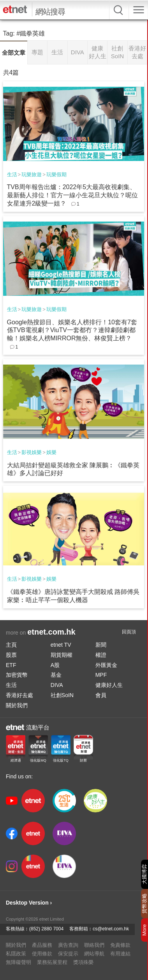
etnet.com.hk (51, 632)
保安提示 (68, 954)
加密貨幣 (17, 675)
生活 (12, 174)
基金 (56, 675)
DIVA (57, 685)
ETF (11, 665)
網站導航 (94, 954)
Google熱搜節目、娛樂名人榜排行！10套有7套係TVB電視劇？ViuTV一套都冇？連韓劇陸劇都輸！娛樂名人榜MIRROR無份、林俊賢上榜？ (72, 330)
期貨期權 (62, 655)
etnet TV (61, 645)
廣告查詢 (68, 945)
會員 (101, 695)
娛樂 (51, 452)
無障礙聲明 (18, 962)
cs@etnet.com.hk (111, 929)
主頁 (11, 645)
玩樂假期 (56, 174)
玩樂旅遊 (32, 174)
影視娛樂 (32, 452)
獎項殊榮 (83, 962)
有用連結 (120, 954)
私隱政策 (16, 954)
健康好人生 (109, 685)
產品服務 (42, 945)
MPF (101, 675)
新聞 (101, 645)
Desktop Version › (29, 903)
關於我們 (17, 705)
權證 (101, 655)
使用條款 (42, 954)
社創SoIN (62, 695)
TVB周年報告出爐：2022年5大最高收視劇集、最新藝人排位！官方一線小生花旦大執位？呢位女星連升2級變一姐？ (72, 195)
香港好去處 (19, 695)
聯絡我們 (94, 945)
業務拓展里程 (52, 962)
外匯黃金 (106, 665)
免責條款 (120, 945)
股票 (11, 655)
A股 (55, 665)
